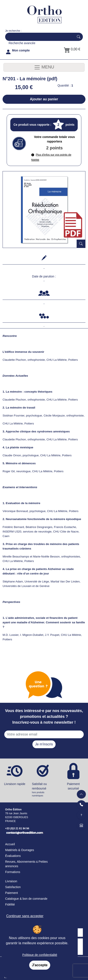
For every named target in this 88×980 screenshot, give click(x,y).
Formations (13, 872)
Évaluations (13, 856)
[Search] (39, 37)
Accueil (10, 844)
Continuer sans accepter (25, 916)
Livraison (11, 881)
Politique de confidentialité (40, 955)
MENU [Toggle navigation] (44, 67)
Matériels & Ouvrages (20, 850)
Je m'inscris (44, 744)
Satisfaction (13, 887)
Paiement (11, 893)
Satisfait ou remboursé (44, 790)
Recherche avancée (22, 43)
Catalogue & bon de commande (26, 899)
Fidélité (10, 904)
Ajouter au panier (44, 99)
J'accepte (40, 965)
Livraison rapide (15, 784)
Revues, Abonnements (20, 862)
